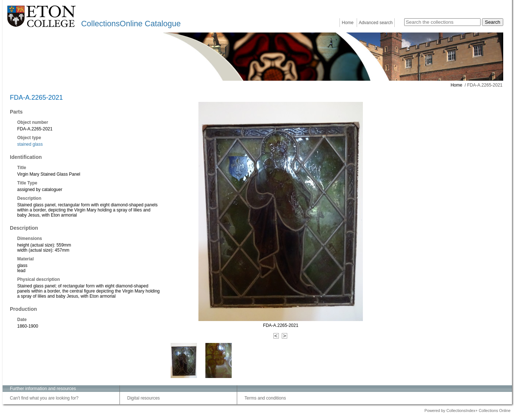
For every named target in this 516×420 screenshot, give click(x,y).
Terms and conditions (265, 398)
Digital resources (143, 398)
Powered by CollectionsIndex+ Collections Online (467, 411)
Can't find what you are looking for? (44, 398)
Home (348, 23)
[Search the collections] (442, 22)
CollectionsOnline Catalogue (131, 24)
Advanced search (376, 23)
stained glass (30, 144)
